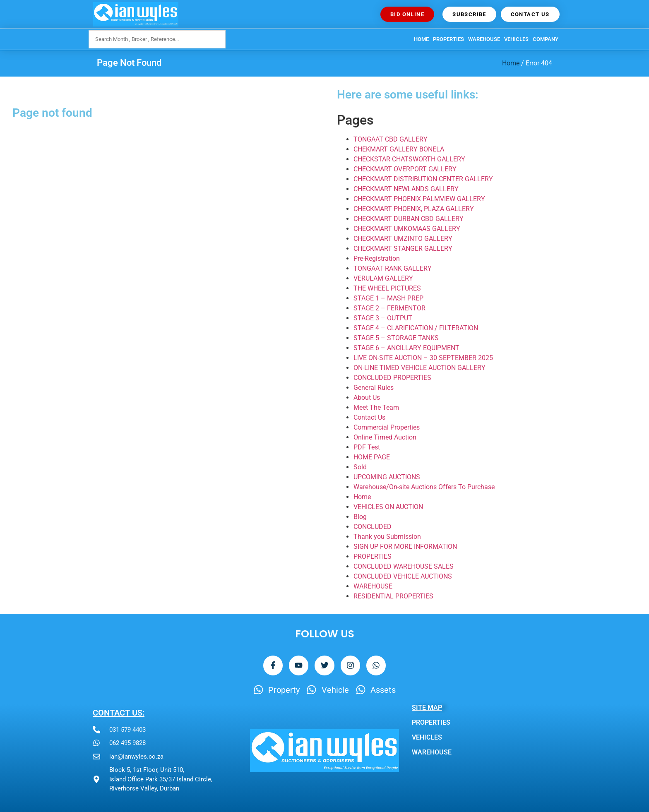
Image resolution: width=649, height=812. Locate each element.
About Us (367, 398)
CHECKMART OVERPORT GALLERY (405, 169)
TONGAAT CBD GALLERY (391, 139)
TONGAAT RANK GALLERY (393, 268)
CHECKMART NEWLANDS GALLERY (406, 189)
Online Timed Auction (385, 437)
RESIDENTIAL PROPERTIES (393, 596)
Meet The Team (376, 407)
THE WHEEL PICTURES (387, 288)
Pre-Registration (377, 258)
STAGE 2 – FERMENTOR (389, 308)
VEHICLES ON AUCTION (388, 507)
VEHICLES (516, 39)
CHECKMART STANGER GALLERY (403, 249)
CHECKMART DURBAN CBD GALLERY (409, 219)
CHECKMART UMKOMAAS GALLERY (407, 229)
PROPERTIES (448, 39)
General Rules (374, 388)
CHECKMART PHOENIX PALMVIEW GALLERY (419, 199)
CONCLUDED (373, 527)
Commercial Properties (387, 427)
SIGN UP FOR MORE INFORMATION (405, 547)
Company (546, 39)
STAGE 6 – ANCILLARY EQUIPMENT (406, 348)
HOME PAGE (372, 457)
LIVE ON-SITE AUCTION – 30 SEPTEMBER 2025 (423, 358)
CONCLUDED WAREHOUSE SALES (404, 566)
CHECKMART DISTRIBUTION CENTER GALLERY (423, 179)
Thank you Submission (387, 537)
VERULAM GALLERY (383, 278)
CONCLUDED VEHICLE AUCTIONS (403, 576)
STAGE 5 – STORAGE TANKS (396, 338)
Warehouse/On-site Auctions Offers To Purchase (424, 487)
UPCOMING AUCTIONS (387, 477)
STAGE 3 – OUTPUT (383, 318)
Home (511, 63)
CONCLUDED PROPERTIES (392, 378)
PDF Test (367, 447)
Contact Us (369, 417)
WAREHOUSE (484, 39)
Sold (360, 467)
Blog (360, 517)
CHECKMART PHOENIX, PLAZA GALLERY (414, 209)
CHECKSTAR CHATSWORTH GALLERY (409, 159)
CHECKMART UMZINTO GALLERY (403, 239)
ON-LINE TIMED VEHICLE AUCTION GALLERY (419, 368)
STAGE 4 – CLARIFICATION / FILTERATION (416, 328)
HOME (421, 39)
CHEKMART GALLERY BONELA (399, 149)
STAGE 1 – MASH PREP (388, 298)
